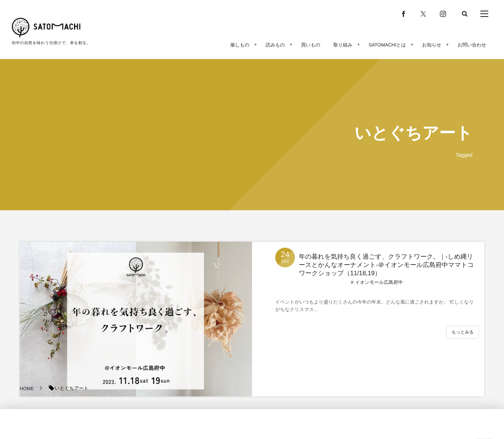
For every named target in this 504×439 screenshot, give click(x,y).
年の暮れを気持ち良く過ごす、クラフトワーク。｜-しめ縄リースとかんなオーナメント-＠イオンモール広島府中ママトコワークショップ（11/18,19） (386, 265)
